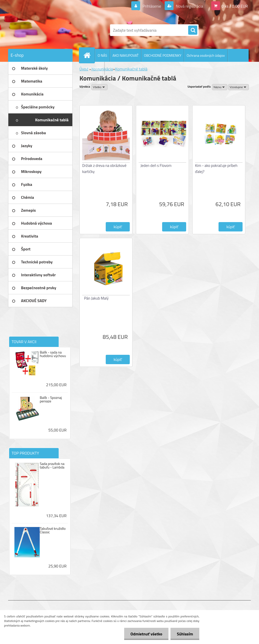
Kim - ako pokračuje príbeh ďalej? (216, 169)
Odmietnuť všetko (146, 634)
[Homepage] (89, 55)
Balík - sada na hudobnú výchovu (53, 354)
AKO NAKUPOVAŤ (126, 55)
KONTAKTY (94, 68)
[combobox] (220, 87)
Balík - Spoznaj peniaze (51, 399)
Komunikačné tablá (131, 69)
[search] (193, 30)
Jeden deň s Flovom (156, 165)
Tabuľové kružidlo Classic (53, 530)
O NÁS (102, 55)
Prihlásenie (152, 6)
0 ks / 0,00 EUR (235, 6)
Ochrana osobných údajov (206, 55)
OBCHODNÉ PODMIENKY (163, 55)
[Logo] (43, 30)
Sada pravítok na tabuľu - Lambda (52, 465)
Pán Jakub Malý (96, 298)
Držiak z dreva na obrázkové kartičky (104, 169)
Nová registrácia (189, 6)
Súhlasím (185, 634)
